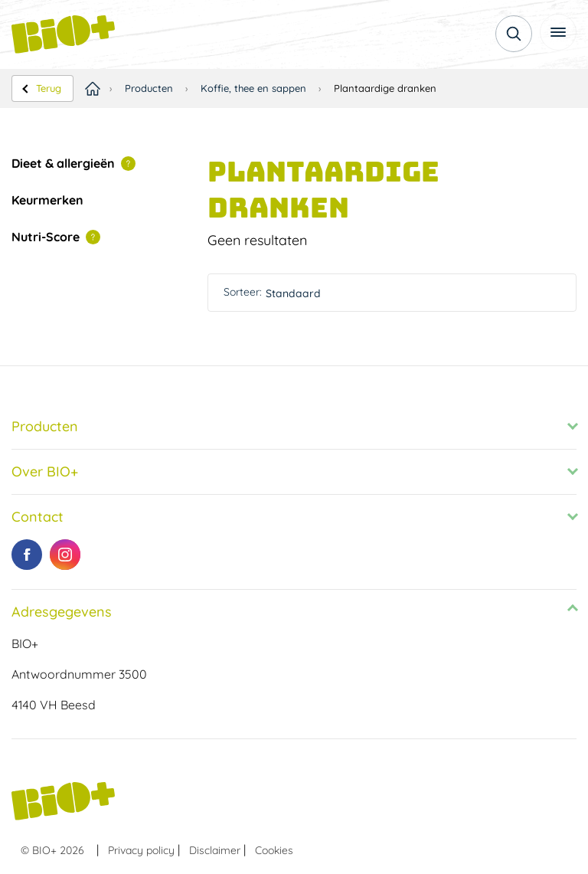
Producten (149, 88)
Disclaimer (215, 850)
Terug (49, 88)
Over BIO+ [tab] (45, 471)
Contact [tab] (38, 517)
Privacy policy (141, 850)
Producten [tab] (45, 426)
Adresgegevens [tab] (62, 612)
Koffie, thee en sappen (253, 88)
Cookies (274, 850)
